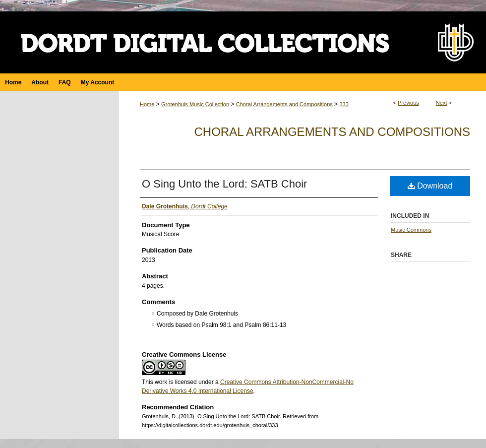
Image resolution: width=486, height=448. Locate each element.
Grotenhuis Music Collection (195, 104)
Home (147, 104)
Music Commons (411, 230)
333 (344, 104)
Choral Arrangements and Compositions (284, 104)
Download (430, 186)
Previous (408, 103)
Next (442, 103)
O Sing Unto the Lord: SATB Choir (224, 184)
